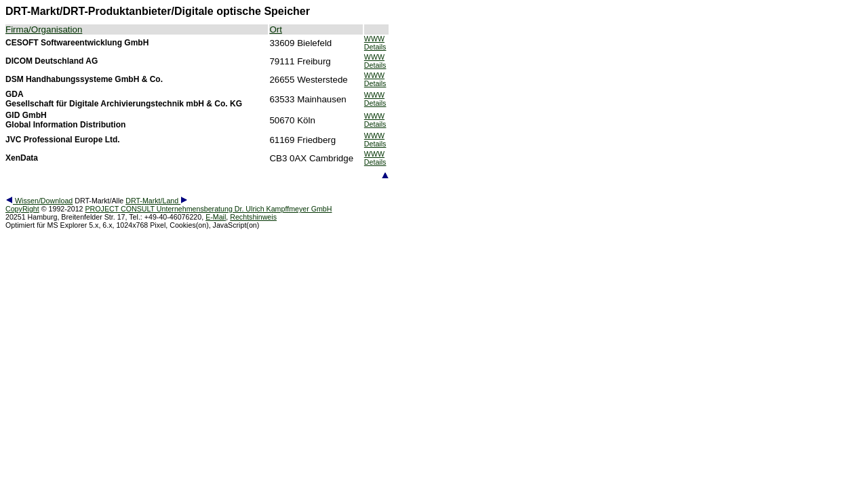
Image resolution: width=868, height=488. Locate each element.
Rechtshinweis (253, 217)
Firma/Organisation (44, 29)
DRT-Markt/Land (157, 201)
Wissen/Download (39, 201)
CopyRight (22, 209)
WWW (374, 39)
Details (375, 47)
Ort (276, 29)
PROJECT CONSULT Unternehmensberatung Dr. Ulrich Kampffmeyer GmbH (208, 209)
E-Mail (216, 217)
